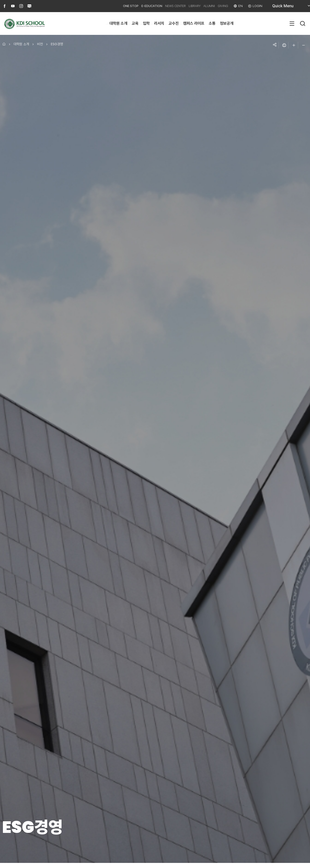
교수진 (174, 23)
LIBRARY (185, 6)
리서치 (159, 23)
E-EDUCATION (134, 6)
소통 (212, 23)
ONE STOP (109, 6)
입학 (146, 23)
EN (239, 6)
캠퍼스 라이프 (194, 23)
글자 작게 (303, 45)
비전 (40, 44)
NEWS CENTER (162, 6)
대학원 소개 (118, 23)
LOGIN (257, 6)
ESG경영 (57, 44)
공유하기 (274, 45)
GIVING (220, 6)
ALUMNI (203, 6)
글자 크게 (294, 45)
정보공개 (227, 23)
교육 (135, 23)
